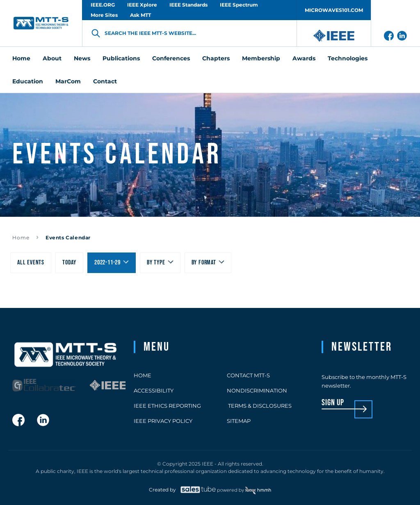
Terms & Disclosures (259, 406)
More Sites (104, 15)
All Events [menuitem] (31, 263)
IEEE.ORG (103, 5)
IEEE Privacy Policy (163, 421)
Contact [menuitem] (105, 81)
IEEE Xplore (142, 5)
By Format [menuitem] (204, 263)
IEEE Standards (188, 5)
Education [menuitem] (28, 81)
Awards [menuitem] (304, 58)
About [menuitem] (52, 58)
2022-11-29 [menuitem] (107, 263)
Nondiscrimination (257, 390)
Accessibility (154, 390)
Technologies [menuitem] (348, 58)
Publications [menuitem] (121, 58)
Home (21, 238)
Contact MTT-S (248, 375)
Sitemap (239, 421)
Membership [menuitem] (261, 58)
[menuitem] (69, 263)
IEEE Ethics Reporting (167, 406)
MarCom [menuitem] (68, 81)
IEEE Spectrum (239, 5)
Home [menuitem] (21, 58)
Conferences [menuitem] (171, 58)
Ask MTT (140, 15)
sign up (333, 403)
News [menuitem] (82, 58)
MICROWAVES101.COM (334, 10)
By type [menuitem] (156, 263)
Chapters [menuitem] (216, 58)
